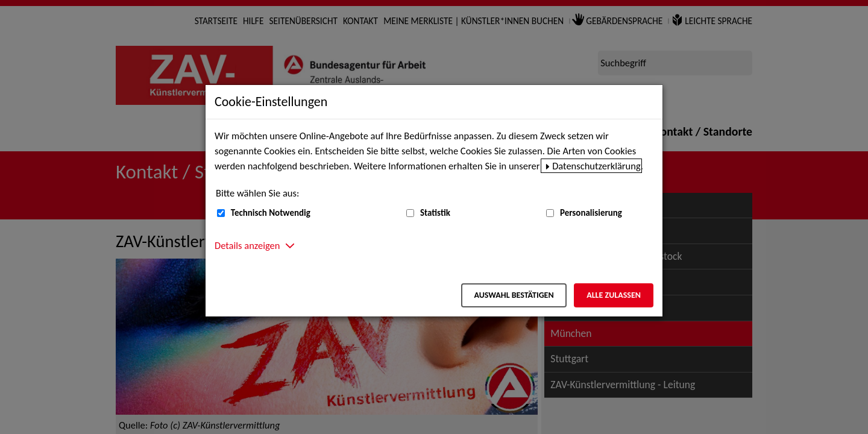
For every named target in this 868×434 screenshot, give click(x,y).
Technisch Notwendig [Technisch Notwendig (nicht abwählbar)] (271, 213)
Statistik (435, 213)
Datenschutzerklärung (596, 166)
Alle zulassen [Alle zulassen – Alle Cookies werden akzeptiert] (614, 295)
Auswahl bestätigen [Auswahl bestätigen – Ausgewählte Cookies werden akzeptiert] (514, 295)
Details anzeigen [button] (247, 245)
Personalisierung (591, 213)
